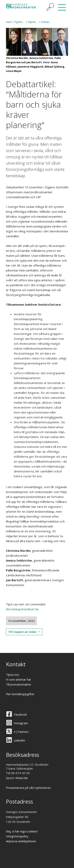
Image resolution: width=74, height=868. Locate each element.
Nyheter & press (25, 22)
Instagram (21, 723)
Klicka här (22, 778)
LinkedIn (19, 740)
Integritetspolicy (17, 836)
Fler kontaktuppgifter (20, 694)
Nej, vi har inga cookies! (22, 831)
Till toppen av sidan (22, 632)
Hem (9, 22)
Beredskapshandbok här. (23, 609)
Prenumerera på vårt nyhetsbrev (28, 788)
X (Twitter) (21, 732)
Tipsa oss (13, 675)
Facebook (20, 714)
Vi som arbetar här (19, 679)
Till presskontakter (19, 684)
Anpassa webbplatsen (21, 841)
